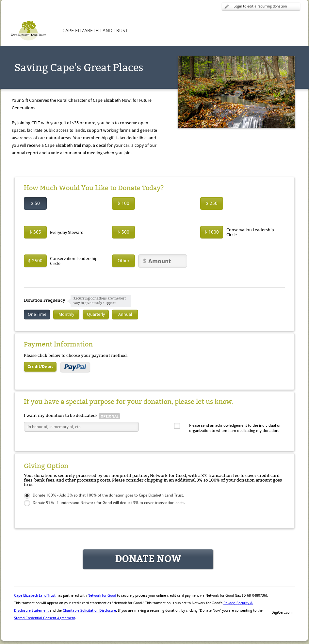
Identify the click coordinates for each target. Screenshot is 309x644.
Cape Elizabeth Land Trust (35, 596)
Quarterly (96, 314)
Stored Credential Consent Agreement (45, 618)
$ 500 (123, 232)
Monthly (66, 314)
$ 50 (35, 203)
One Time (37, 314)
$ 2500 (35, 261)
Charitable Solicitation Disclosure (89, 611)
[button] (282, 601)
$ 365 (35, 232)
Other (124, 261)
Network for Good (102, 596)
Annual (125, 314)
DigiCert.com (282, 613)
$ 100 (123, 203)
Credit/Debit (40, 367)
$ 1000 (212, 232)
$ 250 (212, 203)
